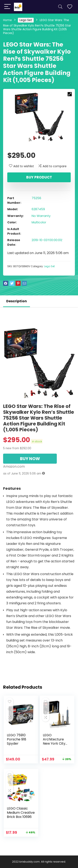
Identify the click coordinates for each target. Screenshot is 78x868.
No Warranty (41, 216)
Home (7, 20)
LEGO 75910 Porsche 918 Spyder (17, 739)
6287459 (38, 209)
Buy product (39, 177)
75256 (36, 198)
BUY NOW (30, 459)
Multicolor (39, 222)
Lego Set (26, 20)
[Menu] (7, 7)
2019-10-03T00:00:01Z (47, 240)
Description (17, 301)
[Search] (60, 7)
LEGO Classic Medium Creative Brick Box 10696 (21, 813)
